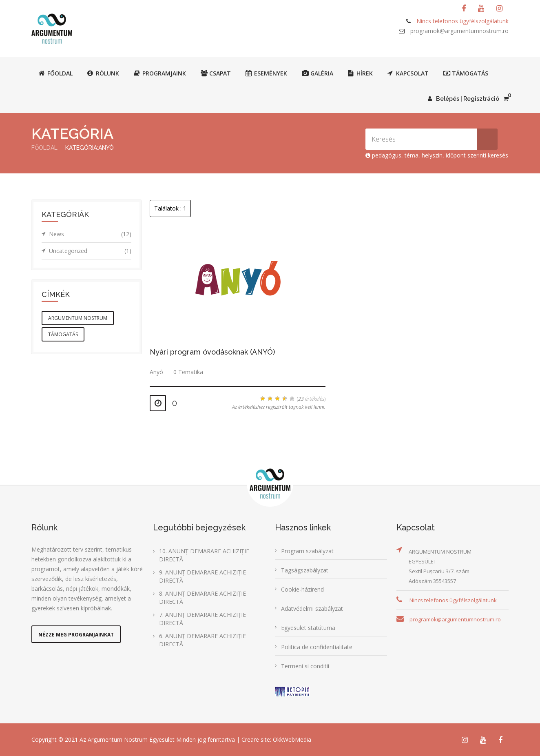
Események (266, 73)
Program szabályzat (307, 551)
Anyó (156, 372)
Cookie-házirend (302, 589)
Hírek (360, 73)
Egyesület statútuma (308, 628)
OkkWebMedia (292, 739)
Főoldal (56, 73)
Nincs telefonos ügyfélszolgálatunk (453, 600)
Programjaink (160, 73)
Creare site (256, 739)
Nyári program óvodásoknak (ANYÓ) (212, 352)
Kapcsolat (408, 73)
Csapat (216, 73)
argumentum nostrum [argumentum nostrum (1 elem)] (78, 318)
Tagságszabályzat (305, 570)
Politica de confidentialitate (317, 647)
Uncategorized (90, 251)
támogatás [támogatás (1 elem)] (63, 334)
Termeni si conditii (305, 666)
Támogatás (466, 73)
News (90, 234)
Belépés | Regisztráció (464, 99)
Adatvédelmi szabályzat (312, 609)
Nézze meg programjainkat (76, 635)
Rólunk (103, 73)
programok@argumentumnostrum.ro (459, 31)
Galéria (318, 73)
